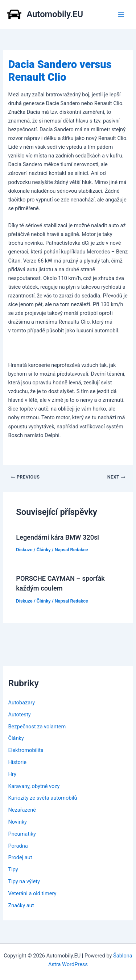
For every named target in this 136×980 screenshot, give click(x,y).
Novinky (17, 822)
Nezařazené (22, 810)
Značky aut (21, 905)
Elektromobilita (26, 750)
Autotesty (19, 715)
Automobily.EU (55, 14)
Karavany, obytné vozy (34, 786)
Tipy (13, 869)
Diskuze (24, 550)
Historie (17, 762)
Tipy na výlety (24, 881)
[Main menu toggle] (121, 15)
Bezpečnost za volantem (37, 727)
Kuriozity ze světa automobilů (42, 798)
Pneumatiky (22, 834)
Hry (12, 774)
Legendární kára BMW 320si (57, 537)
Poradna (18, 846)
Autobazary (21, 703)
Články (44, 550)
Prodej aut (20, 857)
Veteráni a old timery (32, 893)
